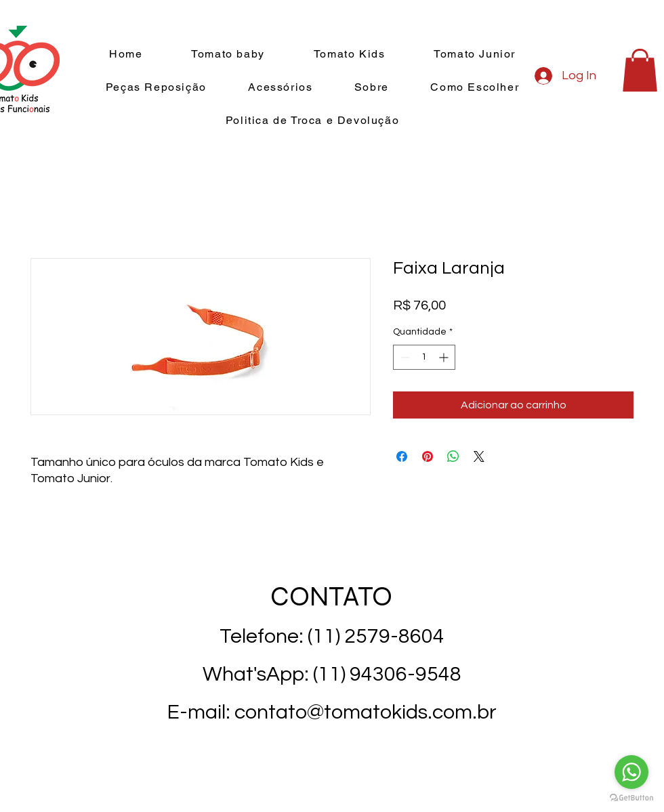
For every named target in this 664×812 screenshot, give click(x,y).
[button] (640, 70)
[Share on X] (479, 456)
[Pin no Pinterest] (428, 456)
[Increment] (445, 357)
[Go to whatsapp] (631, 772)
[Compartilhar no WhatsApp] (453, 456)
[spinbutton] (424, 357)
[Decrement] (403, 357)
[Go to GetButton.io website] (631, 798)
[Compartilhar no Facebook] (402, 456)
